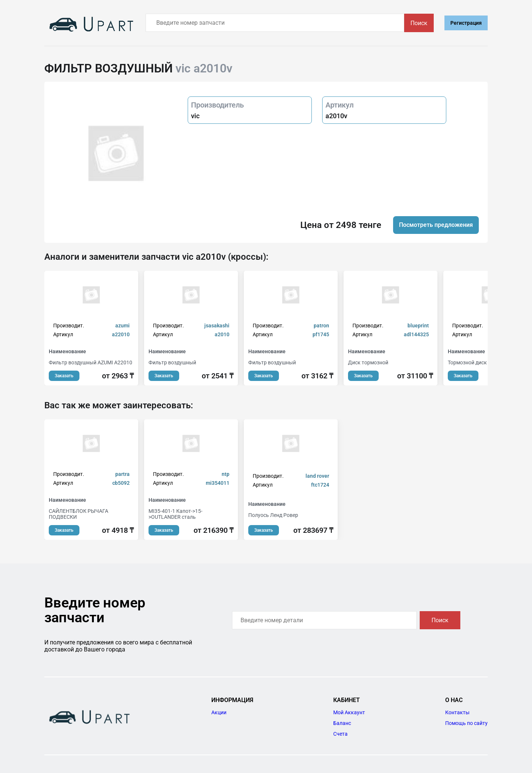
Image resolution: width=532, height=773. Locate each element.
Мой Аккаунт (349, 712)
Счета (340, 734)
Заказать (64, 376)
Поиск (419, 23)
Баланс (342, 723)
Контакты (457, 712)
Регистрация (466, 23)
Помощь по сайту (466, 723)
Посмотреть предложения (436, 225)
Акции (219, 712)
